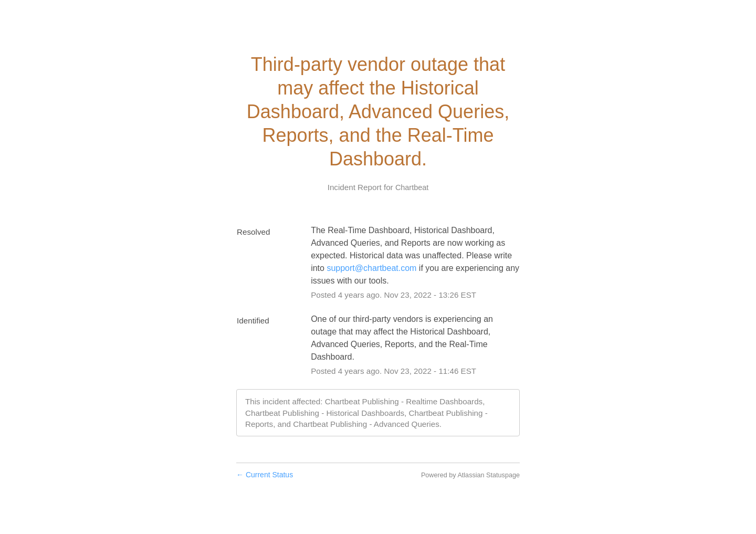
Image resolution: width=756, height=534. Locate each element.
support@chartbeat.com (371, 268)
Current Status (265, 475)
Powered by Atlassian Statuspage (470, 475)
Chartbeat (412, 187)
